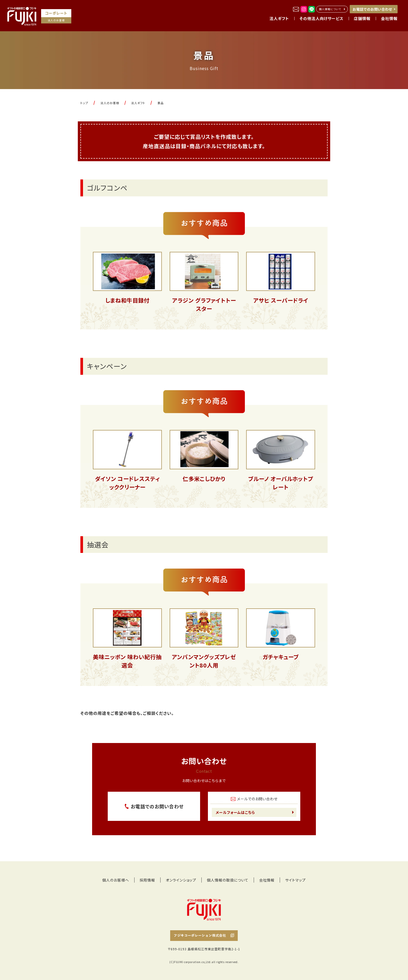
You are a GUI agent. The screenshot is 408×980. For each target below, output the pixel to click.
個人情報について (330, 9)
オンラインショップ (181, 880)
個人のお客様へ (116, 880)
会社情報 (267, 880)
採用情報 (148, 880)
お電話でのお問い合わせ (372, 9)
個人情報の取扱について (228, 880)
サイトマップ (295, 880)
